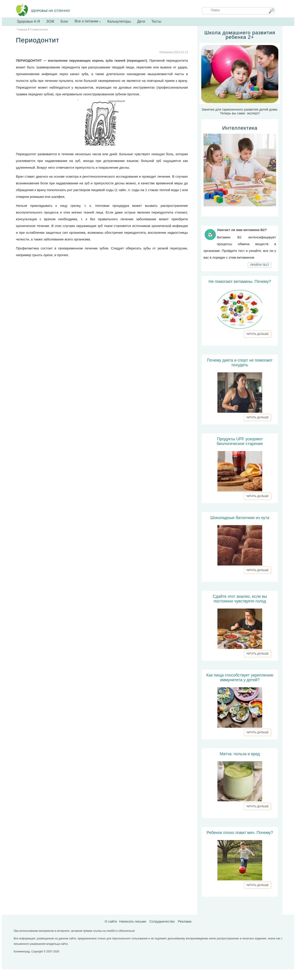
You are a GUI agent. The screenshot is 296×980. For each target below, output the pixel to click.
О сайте (111, 921)
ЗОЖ (50, 21)
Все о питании (88, 21)
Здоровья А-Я (28, 21)
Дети (141, 21)
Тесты (156, 21)
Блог (65, 21)
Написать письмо (133, 921)
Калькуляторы (119, 21)
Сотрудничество (162, 921)
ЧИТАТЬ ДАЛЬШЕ (257, 334)
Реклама (184, 921)
